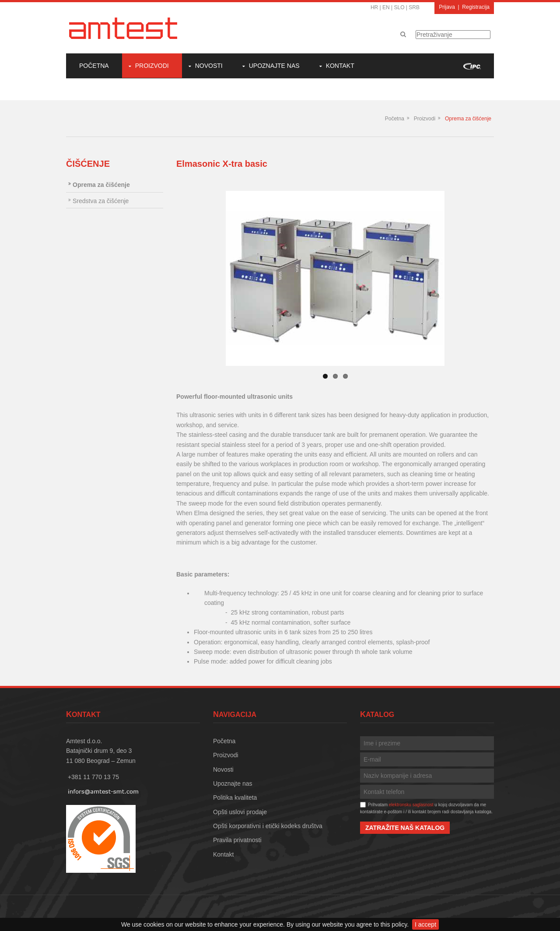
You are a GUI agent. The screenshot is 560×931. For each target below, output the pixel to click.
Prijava (447, 7)
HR (374, 7)
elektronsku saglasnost (411, 805)
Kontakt (340, 66)
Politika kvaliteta (235, 797)
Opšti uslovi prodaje (240, 812)
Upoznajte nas (274, 66)
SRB (414, 7)
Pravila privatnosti (237, 840)
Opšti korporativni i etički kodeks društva (268, 826)
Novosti (209, 66)
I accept (425, 924)
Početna (94, 66)
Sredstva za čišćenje (101, 201)
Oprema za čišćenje (468, 119)
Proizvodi (152, 66)
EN (386, 7)
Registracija (476, 7)
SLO (399, 7)
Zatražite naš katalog (405, 828)
